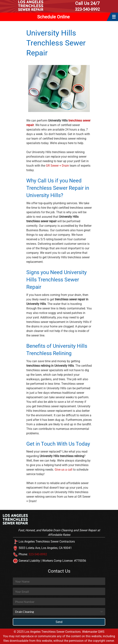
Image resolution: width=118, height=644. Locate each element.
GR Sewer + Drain (57, 166)
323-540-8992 (87, 6)
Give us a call (64, 470)
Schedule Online (53, 17)
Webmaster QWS (93, 632)
